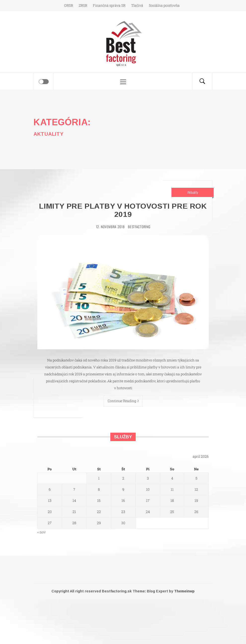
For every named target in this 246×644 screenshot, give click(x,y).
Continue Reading (123, 401)
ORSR (69, 5)
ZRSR (83, 5)
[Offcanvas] (44, 82)
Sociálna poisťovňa (164, 5)
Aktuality (193, 192)
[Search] (202, 81)
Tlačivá (137, 5)
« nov (41, 532)
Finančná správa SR (109, 5)
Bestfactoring (139, 227)
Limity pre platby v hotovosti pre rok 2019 (123, 210)
